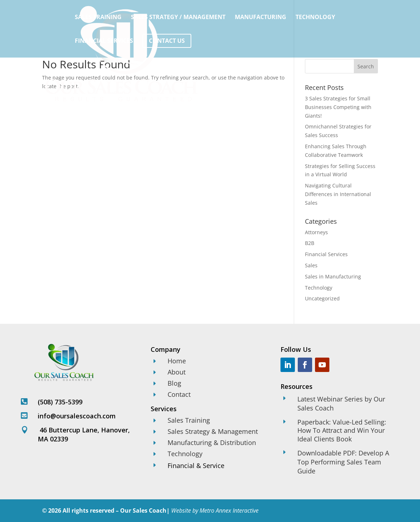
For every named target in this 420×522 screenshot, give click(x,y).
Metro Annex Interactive (229, 510)
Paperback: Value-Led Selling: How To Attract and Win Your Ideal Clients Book (342, 430)
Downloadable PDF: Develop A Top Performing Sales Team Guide (343, 462)
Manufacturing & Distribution (212, 442)
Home (177, 361)
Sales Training (98, 18)
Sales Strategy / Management (178, 18)
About (177, 372)
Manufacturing (261, 18)
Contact (179, 394)
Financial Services (104, 41)
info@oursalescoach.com (77, 416)
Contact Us (167, 41)
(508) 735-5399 (60, 402)
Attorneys (316, 232)
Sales (311, 265)
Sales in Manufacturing (333, 276)
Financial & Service (196, 466)
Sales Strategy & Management (213, 431)
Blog (174, 383)
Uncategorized (322, 298)
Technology (315, 18)
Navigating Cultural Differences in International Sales (338, 194)
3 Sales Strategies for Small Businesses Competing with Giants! (338, 107)
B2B (310, 243)
